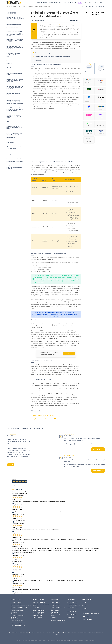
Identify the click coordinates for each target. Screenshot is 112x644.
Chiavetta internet (37, 617)
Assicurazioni (71, 600)
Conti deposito (87, 600)
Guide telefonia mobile (38, 612)
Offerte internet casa (17, 602)
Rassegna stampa (41, 633)
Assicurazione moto (72, 604)
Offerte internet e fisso (17, 614)
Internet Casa (16, 600)
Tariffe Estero (36, 607)
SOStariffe (9, 6)
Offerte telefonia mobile (39, 602)
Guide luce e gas (55, 611)
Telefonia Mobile (38, 600)
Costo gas (53, 617)
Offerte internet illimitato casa (19, 607)
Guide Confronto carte (29, 6)
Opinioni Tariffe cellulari (38, 611)
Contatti (56, 635)
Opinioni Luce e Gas (56, 609)
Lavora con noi (100, 633)
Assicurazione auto (72, 602)
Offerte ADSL (15, 612)
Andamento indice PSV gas (58, 622)
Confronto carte (17, 6)
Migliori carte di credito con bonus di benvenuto (47, 419)
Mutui (84, 605)
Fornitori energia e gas (56, 619)
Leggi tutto (11, 465)
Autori (17, 633)
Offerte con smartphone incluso (41, 604)
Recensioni (22, 633)
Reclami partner (91, 633)
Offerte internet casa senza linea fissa (21, 606)
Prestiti (85, 608)
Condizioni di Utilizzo (51, 633)
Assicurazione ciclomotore (73, 606)
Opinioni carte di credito (89, 6)
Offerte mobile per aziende (39, 609)
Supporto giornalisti (31, 633)
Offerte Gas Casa (55, 606)
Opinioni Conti (70, 618)
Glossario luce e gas (56, 614)
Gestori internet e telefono (18, 625)
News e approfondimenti (90, 614)
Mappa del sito (87, 617)
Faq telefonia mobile (38, 614)
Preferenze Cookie (82, 633)
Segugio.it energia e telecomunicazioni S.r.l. (27, 640)
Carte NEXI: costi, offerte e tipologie (44, 415)
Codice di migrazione (17, 619)
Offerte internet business (17, 616)
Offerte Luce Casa (55, 604)
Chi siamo (12, 633)
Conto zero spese (71, 614)
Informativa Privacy (62, 633)
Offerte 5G (35, 606)
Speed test (14, 617)
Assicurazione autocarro (73, 607)
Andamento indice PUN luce (58, 620)
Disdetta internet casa (17, 620)
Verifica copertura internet (18, 622)
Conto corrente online (72, 616)
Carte (84, 603)
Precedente (16, 496)
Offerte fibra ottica (16, 604)
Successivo (22, 496)
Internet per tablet (37, 616)
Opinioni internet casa (17, 624)
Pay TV (84, 611)
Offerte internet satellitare (18, 611)
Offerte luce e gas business (58, 607)
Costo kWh (54, 616)
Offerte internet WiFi (16, 609)
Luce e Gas (54, 600)
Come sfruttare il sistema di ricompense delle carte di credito (52, 417)
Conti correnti (72, 612)
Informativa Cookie (72, 633)
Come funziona (87, 619)
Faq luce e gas (54, 612)
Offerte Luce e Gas (55, 602)
